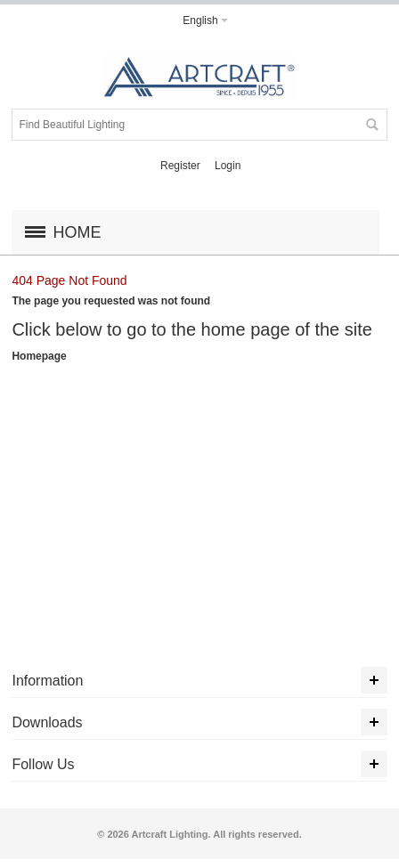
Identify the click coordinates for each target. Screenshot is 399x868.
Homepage (39, 356)
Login (228, 166)
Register (180, 166)
